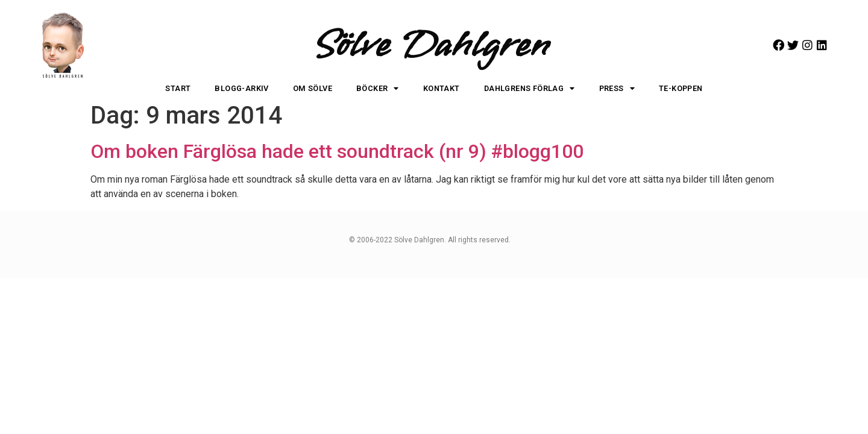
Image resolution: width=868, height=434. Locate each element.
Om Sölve (313, 88)
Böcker (378, 89)
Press (617, 89)
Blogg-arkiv (241, 88)
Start (178, 88)
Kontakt (442, 88)
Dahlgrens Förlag (530, 89)
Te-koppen (681, 88)
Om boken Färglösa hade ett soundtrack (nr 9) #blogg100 (337, 151)
